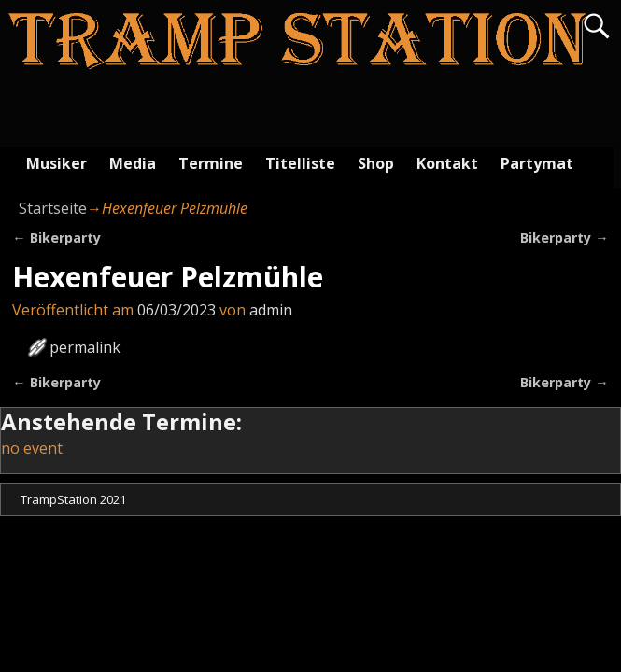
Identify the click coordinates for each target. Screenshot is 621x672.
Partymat (537, 163)
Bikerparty (56, 238)
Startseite (53, 208)
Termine (211, 163)
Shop (376, 163)
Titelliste (300, 163)
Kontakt (447, 163)
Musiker (56, 163)
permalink (85, 347)
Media (133, 163)
